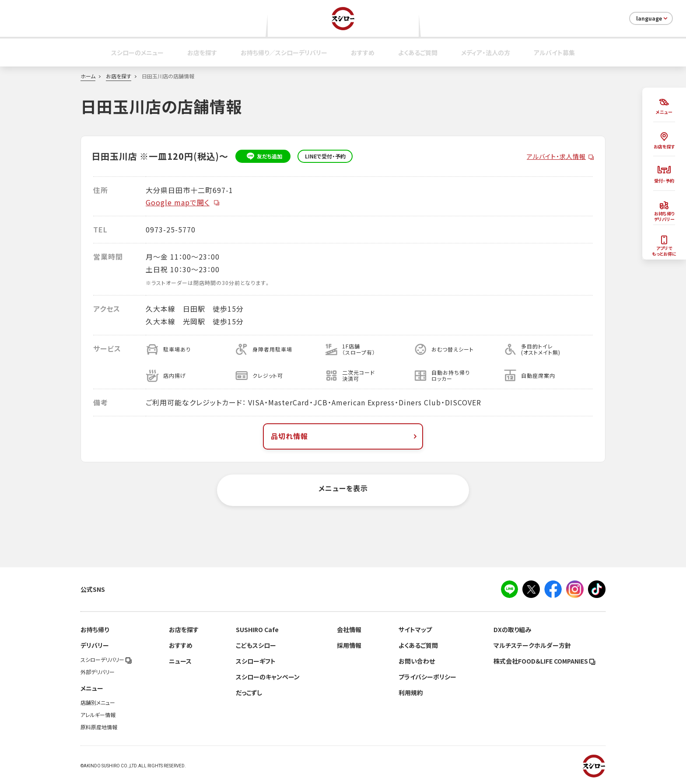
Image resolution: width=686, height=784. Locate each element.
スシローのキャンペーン (268, 677)
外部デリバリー (98, 672)
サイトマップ (415, 629)
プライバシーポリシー (427, 677)
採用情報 (349, 645)
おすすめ (363, 53)
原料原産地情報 (99, 727)
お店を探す (202, 53)
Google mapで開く (183, 202)
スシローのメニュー (137, 53)
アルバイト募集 (554, 53)
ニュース (180, 661)
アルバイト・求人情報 (556, 156)
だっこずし (249, 693)
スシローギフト (256, 661)
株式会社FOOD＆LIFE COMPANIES (544, 661)
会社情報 (349, 629)
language (653, 18)
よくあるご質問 (418, 53)
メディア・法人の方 (486, 53)
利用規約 (411, 693)
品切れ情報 (345, 436)
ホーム (88, 76)
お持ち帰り (95, 629)
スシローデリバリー (106, 660)
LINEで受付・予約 (325, 156)
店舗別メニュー (98, 703)
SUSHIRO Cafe (257, 629)
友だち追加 (263, 156)
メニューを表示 (343, 488)
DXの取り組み (512, 629)
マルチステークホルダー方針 (532, 645)
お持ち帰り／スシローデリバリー (284, 53)
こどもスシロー (256, 645)
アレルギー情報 (98, 715)
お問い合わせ (417, 661)
